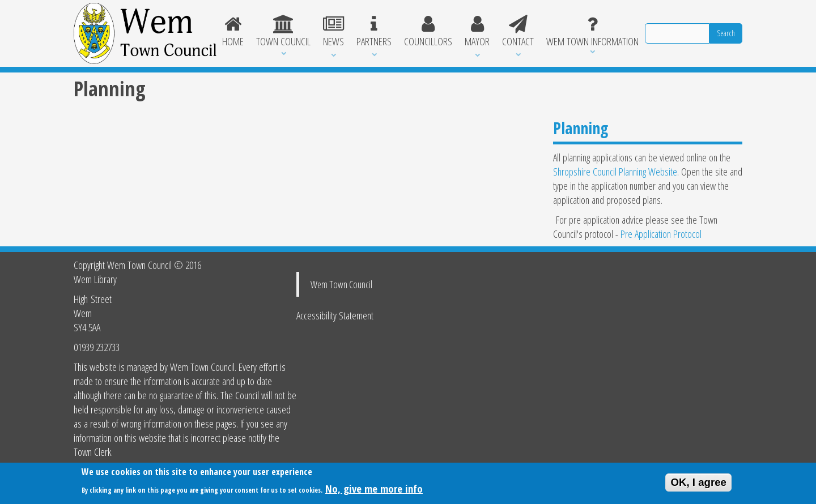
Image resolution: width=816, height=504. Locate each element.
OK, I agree (698, 484)
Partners (374, 32)
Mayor (477, 32)
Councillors (428, 32)
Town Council (283, 32)
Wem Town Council (341, 284)
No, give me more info (374, 490)
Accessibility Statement (335, 315)
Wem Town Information (592, 32)
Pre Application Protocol (661, 234)
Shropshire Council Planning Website (615, 171)
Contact (518, 32)
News (333, 32)
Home (233, 32)
